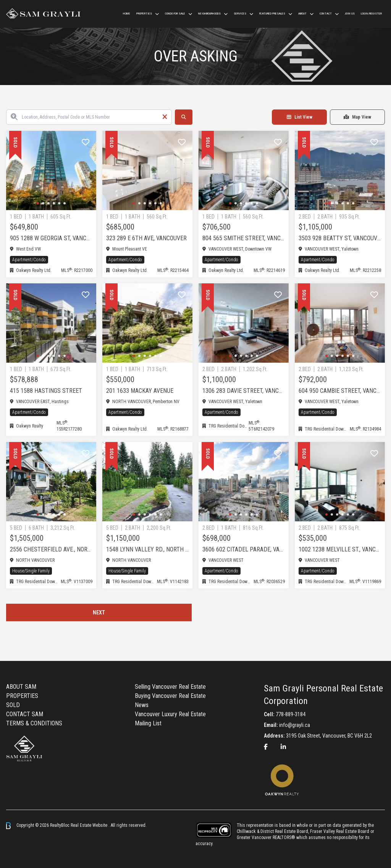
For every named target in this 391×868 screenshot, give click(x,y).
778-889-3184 (291, 714)
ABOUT (302, 14)
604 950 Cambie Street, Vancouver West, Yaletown (340, 391)
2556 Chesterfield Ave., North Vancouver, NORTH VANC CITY (51, 549)
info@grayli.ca (295, 725)
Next (99, 612)
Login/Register (371, 14)
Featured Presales (272, 14)
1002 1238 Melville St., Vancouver (340, 549)
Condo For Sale (175, 14)
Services (240, 14)
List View (300, 117)
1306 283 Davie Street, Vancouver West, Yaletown (244, 391)
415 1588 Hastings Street (46, 391)
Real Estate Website (90, 825)
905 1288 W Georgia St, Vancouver (51, 238)
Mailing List (148, 723)
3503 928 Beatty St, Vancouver (340, 238)
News (142, 705)
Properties (144, 14)
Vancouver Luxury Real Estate (170, 714)
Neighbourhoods (209, 14)
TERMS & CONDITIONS (34, 723)
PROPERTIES (22, 696)
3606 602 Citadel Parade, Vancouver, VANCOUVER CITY (244, 549)
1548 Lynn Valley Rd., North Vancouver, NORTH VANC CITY (147, 549)
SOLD (13, 705)
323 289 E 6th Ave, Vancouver (146, 238)
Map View (357, 117)
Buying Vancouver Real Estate (170, 696)
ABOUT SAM (21, 687)
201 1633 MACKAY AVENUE (140, 391)
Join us (350, 14)
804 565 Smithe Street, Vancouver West (244, 238)
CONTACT (326, 14)
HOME (127, 14)
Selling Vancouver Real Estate (170, 687)
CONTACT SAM (25, 714)
